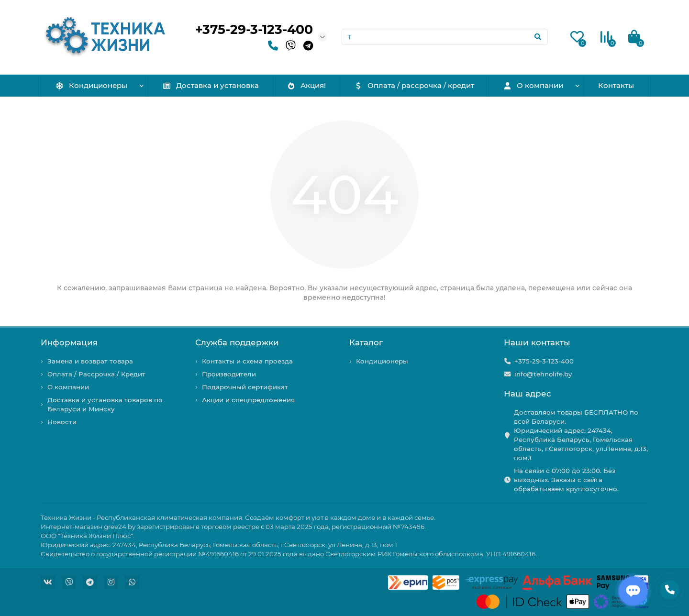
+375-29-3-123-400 (254, 29)
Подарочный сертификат (245, 387)
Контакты (616, 85)
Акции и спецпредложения (248, 400)
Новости (62, 422)
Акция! (306, 85)
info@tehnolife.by (543, 374)
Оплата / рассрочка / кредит (414, 85)
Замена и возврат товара (90, 361)
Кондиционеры (91, 85)
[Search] (445, 37)
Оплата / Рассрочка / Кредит (96, 374)
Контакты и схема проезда (247, 361)
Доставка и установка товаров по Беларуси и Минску (105, 404)
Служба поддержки (237, 342)
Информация (69, 342)
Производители (229, 374)
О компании (533, 85)
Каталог (366, 342)
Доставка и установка (211, 85)
